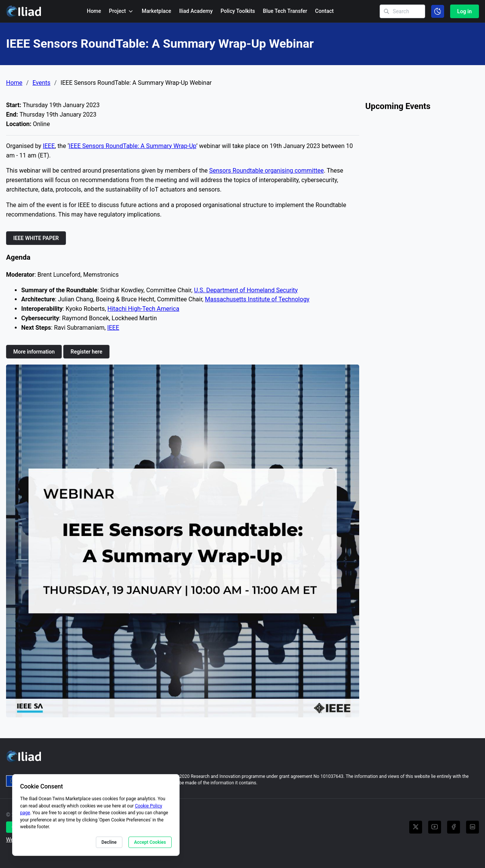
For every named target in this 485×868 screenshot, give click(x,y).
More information (34, 352)
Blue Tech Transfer (285, 11)
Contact (325, 11)
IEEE (49, 146)
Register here (86, 352)
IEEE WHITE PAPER (36, 238)
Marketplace (156, 11)
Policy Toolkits (238, 11)
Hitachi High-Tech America (144, 309)
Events (41, 83)
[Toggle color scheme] (438, 11)
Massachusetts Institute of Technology (257, 299)
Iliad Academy (196, 11)
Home (94, 11)
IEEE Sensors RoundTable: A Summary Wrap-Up (132, 146)
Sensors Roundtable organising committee (266, 171)
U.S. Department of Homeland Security (246, 290)
